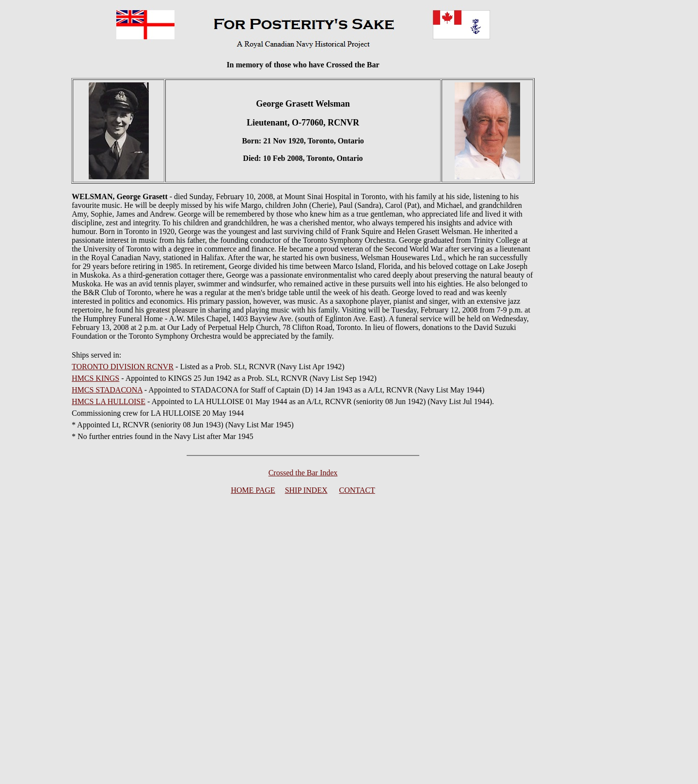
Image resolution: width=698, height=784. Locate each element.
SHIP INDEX (306, 490)
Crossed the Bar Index (303, 473)
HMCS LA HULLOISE (109, 401)
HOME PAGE (253, 490)
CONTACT (357, 490)
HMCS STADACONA (107, 390)
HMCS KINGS (95, 378)
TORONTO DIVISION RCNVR (123, 367)
